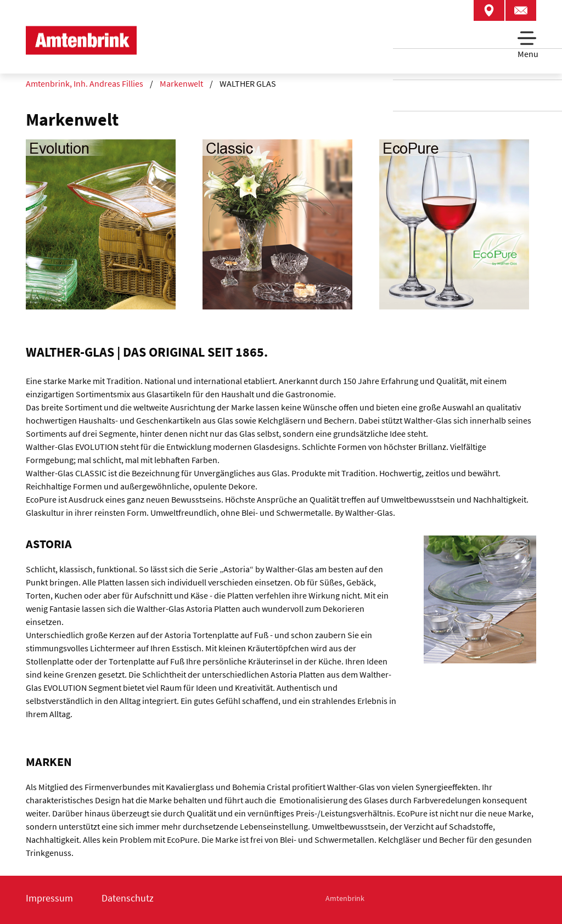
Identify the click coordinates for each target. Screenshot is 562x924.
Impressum (49, 898)
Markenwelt (181, 83)
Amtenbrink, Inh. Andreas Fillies (85, 83)
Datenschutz (128, 898)
